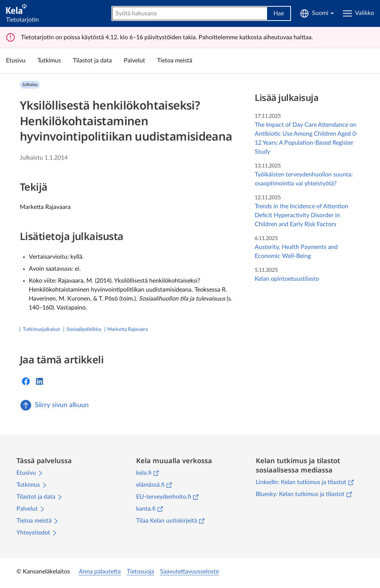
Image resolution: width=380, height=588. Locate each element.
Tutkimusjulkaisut (42, 330)
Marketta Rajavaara (128, 330)
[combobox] (190, 13)
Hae (279, 13)
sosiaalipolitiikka (84, 330)
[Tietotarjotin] (22, 13)
